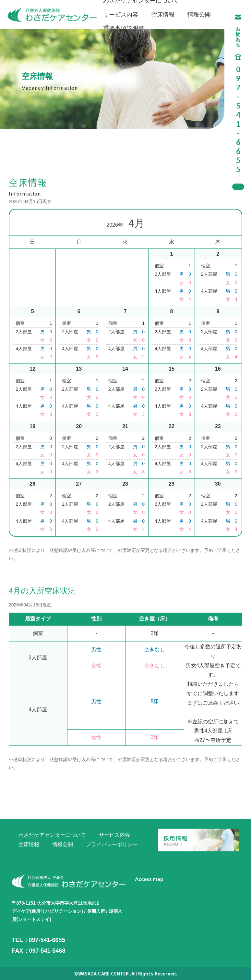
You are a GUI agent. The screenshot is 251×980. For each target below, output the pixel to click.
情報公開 (199, 15)
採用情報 (238, 187)
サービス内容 (121, 15)
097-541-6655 (47, 940)
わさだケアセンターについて (52, 835)
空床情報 (163, 15)
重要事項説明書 (124, 28)
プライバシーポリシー (112, 844)
